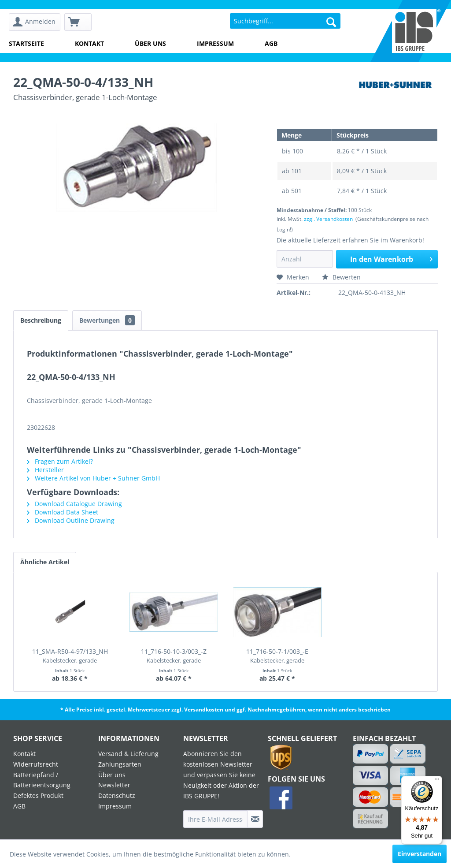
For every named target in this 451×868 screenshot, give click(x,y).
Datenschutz (117, 795)
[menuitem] (35, 22)
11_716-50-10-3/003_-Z (174, 656)
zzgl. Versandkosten (328, 219)
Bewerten (341, 277)
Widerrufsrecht (36, 764)
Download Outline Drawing (71, 520)
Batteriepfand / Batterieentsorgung (42, 780)
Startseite (26, 43)
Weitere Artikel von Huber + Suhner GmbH (93, 478)
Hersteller (45, 470)
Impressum (215, 43)
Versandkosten (204, 710)
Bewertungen (107, 320)
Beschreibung (41, 320)
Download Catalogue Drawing (74, 504)
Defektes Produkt (38, 795)
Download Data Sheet (63, 512)
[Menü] (437, 781)
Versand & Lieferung (128, 754)
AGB (271, 43)
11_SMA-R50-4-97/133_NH (70, 656)
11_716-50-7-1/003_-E (277, 656)
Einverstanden (420, 854)
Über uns (150, 43)
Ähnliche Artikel (45, 562)
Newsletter (114, 785)
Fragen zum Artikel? (60, 461)
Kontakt (89, 43)
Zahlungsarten (120, 764)
